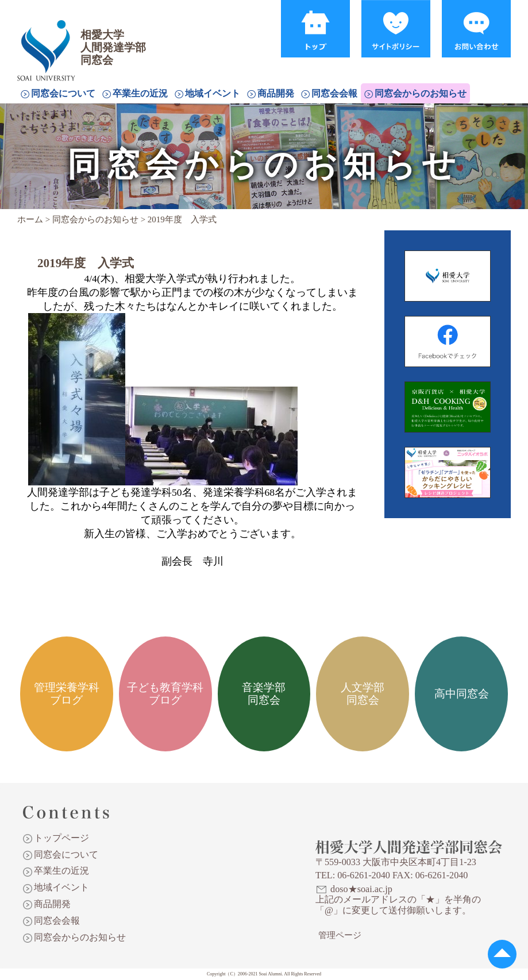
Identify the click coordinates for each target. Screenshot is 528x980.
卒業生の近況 (140, 93)
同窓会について (63, 93)
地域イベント (213, 93)
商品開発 (276, 93)
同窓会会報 (334, 93)
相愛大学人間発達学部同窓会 (48, 37)
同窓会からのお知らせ (421, 93)
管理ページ (340, 935)
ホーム (30, 219)
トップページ (61, 838)
